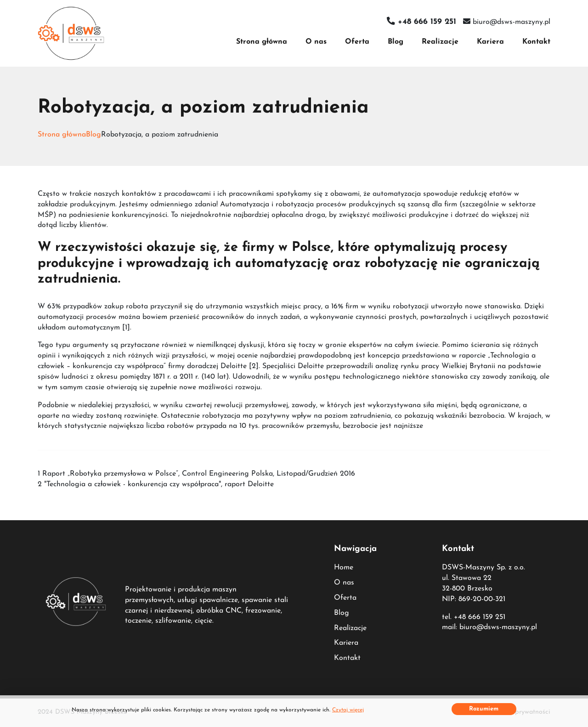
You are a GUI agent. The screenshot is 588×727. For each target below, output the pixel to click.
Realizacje (440, 42)
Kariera (490, 42)
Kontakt (536, 42)
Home (344, 568)
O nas (316, 42)
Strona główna (262, 42)
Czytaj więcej (348, 710)
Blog (396, 42)
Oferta (357, 42)
